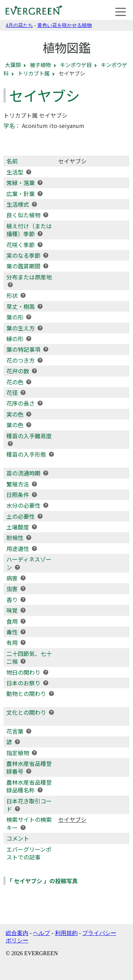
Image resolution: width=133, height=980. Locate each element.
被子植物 (40, 65)
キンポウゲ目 (76, 65)
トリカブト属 (34, 73)
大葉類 (13, 65)
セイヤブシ (72, 819)
